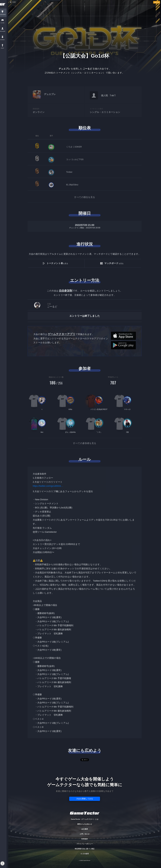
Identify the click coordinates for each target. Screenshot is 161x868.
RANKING (4, 40)
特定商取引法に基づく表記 (85, 849)
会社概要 (85, 829)
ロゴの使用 (85, 854)
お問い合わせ (85, 834)
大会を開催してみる (85, 799)
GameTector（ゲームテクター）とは (85, 819)
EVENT (4, 48)
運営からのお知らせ (85, 824)
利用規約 (85, 839)
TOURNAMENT (4, 15)
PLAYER (4, 23)
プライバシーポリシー (85, 844)
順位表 (85, 128)
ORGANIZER (4, 31)
